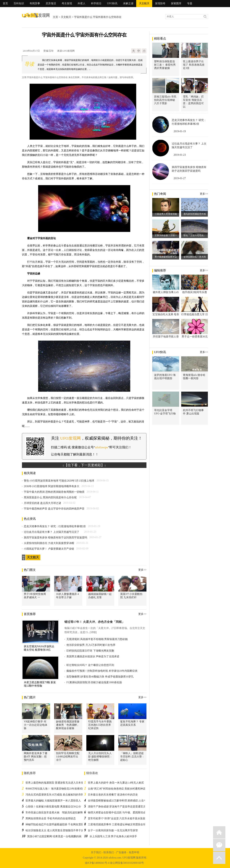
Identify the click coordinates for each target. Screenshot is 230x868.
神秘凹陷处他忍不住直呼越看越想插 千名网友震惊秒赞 (57, 824)
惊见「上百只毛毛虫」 (195, 235)
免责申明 (134, 852)
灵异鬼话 (51, 3)
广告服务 (121, 852)
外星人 (82, 3)
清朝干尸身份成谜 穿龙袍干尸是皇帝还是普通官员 (117, 807)
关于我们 (96, 852)
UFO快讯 (112, 3)
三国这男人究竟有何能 (166, 214)
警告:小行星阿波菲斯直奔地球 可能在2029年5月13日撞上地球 (59, 481)
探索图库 (176, 3)
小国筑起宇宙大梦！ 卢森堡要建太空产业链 (49, 549)
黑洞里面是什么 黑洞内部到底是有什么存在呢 (50, 497)
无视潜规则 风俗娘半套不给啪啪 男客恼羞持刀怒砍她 (97, 639)
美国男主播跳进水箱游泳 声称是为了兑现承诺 (93, 656)
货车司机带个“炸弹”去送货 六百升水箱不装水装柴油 (118, 819)
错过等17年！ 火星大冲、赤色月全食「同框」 (95, 622)
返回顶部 (219, 858)
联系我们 (109, 852)
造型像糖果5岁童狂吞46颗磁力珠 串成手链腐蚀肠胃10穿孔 (100, 677)
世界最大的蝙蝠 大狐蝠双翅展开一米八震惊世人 (53, 801)
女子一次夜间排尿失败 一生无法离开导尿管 (113, 830)
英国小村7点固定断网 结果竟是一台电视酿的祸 (54, 836)
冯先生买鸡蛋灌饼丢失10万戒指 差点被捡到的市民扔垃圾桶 (60, 795)
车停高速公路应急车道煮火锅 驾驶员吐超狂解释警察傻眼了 (61, 813)
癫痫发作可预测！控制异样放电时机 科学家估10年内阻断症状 (102, 671)
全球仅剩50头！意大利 (195, 257)
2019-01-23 (180, 155)
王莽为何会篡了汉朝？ (166, 235)
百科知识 (19, 3)
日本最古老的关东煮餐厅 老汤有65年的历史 (113, 795)
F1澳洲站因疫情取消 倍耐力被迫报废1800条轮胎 (94, 682)
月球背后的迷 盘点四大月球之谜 (42, 503)
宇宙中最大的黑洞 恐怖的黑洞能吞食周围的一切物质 (54, 492)
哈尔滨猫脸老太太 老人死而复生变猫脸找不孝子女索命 (57, 830)
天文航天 (144, 3)
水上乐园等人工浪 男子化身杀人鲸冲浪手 (113, 836)
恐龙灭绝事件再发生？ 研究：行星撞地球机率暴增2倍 (55, 526)
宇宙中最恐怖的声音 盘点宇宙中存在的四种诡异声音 (54, 509)
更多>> (142, 570)
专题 (190, 3)
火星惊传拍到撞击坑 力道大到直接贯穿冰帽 (49, 543)
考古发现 (67, 3)
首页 (5, 3)
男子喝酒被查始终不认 (166, 257)
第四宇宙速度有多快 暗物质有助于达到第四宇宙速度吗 (55, 538)
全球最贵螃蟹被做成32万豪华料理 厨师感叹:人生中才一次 (121, 801)
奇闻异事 (35, 3)
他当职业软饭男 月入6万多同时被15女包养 (91, 645)
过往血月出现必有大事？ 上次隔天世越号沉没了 (53, 532)
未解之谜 (128, 3)
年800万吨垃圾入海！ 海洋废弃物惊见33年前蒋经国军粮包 (59, 789)
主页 (55, 17)
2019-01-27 (180, 178)
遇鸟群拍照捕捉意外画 (195, 214)
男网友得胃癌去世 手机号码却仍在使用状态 (51, 819)
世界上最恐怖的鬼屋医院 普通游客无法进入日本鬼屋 (56, 783)
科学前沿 (96, 3)
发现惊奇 (160, 3)
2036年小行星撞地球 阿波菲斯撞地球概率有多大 (52, 486)
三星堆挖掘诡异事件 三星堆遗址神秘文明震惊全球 (117, 824)
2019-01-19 (180, 131)
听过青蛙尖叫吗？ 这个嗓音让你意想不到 (90, 665)
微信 (219, 845)
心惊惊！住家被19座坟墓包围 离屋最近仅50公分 (53, 807)
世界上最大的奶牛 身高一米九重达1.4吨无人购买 (116, 783)
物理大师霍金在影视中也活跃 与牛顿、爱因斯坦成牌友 (119, 813)
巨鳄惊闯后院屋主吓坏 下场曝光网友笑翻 (90, 651)
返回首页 (219, 832)
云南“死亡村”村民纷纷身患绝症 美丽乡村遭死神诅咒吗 (119, 789)
